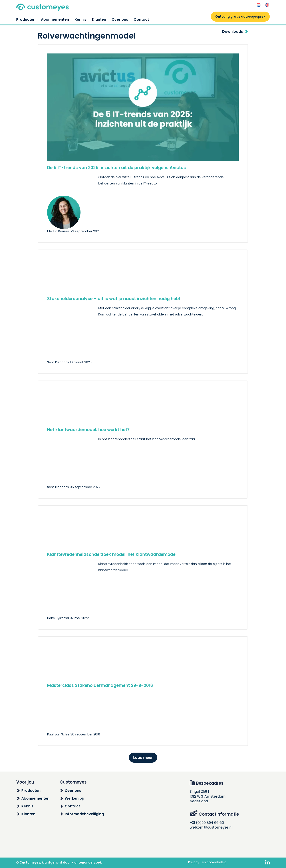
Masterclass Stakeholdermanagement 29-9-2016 (100, 685)
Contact (141, 19)
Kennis (81, 19)
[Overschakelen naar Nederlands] (259, 5)
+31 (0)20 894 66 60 (207, 823)
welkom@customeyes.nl (211, 827)
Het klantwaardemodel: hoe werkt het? (88, 430)
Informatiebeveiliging (84, 814)
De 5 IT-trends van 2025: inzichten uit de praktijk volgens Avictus (117, 168)
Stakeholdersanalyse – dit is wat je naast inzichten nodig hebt (114, 299)
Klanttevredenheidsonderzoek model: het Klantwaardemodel (112, 554)
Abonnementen (55, 19)
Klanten (99, 19)
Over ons (120, 19)
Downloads (233, 32)
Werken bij (74, 798)
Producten (26, 19)
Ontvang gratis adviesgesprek (240, 16)
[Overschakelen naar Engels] (267, 5)
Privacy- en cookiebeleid (207, 862)
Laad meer (143, 758)
